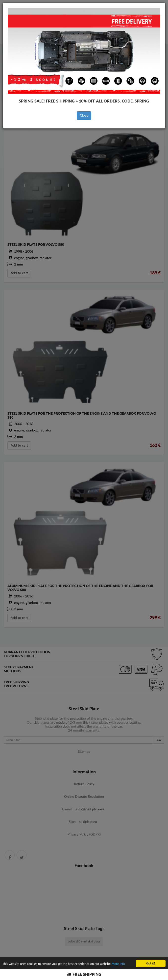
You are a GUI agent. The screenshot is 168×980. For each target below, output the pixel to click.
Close (84, 116)
